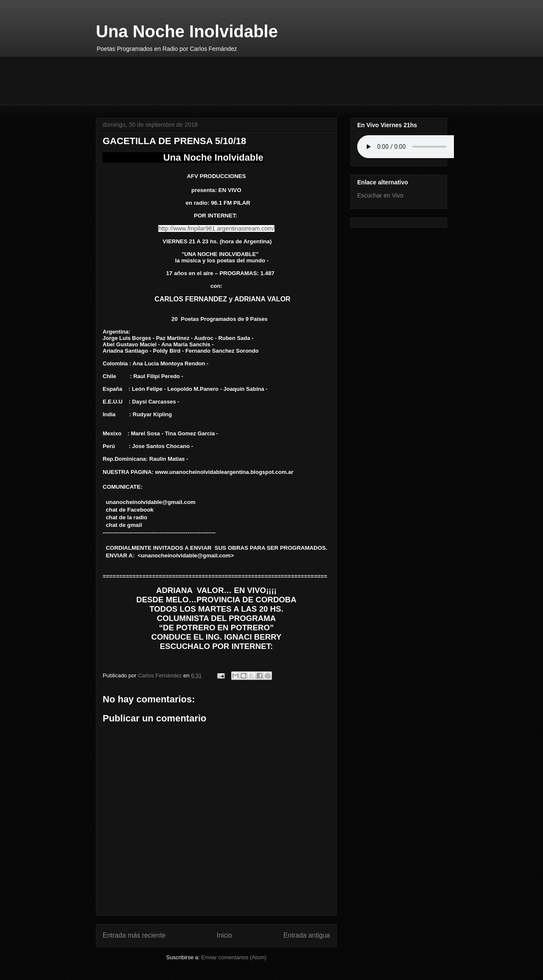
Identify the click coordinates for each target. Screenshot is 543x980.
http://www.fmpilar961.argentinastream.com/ (216, 228)
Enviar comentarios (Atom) (234, 957)
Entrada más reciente (134, 935)
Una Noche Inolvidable (187, 31)
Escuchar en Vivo (380, 195)
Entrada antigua (307, 935)
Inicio (224, 935)
